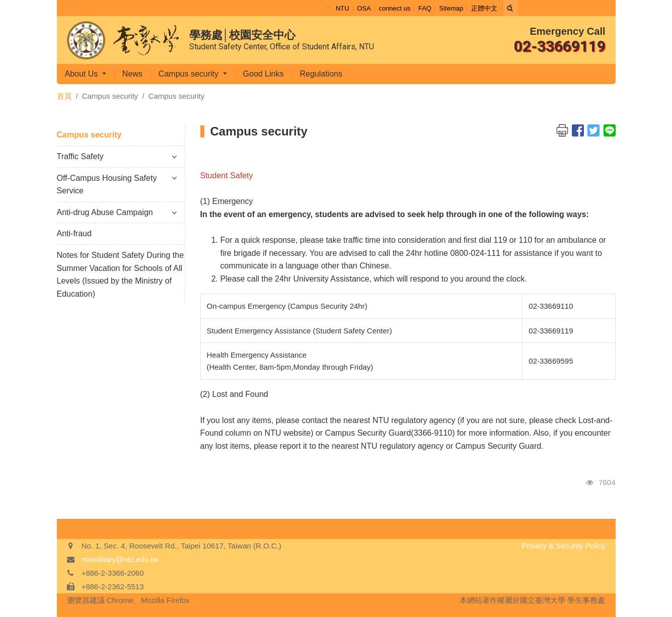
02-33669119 (560, 46)
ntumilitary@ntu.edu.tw (120, 559)
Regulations (321, 74)
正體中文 (484, 8)
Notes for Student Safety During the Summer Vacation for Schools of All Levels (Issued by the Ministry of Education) (121, 275)
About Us (83, 74)
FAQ (425, 8)
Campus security (190, 74)
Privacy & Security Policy (564, 546)
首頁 (64, 96)
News (132, 74)
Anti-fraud (74, 233)
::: (328, 8)
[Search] (510, 8)
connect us (394, 8)
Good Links (264, 74)
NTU (343, 8)
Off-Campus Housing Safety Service (117, 185)
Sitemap (452, 8)
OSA (364, 8)
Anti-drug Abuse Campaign (117, 212)
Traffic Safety (117, 156)
